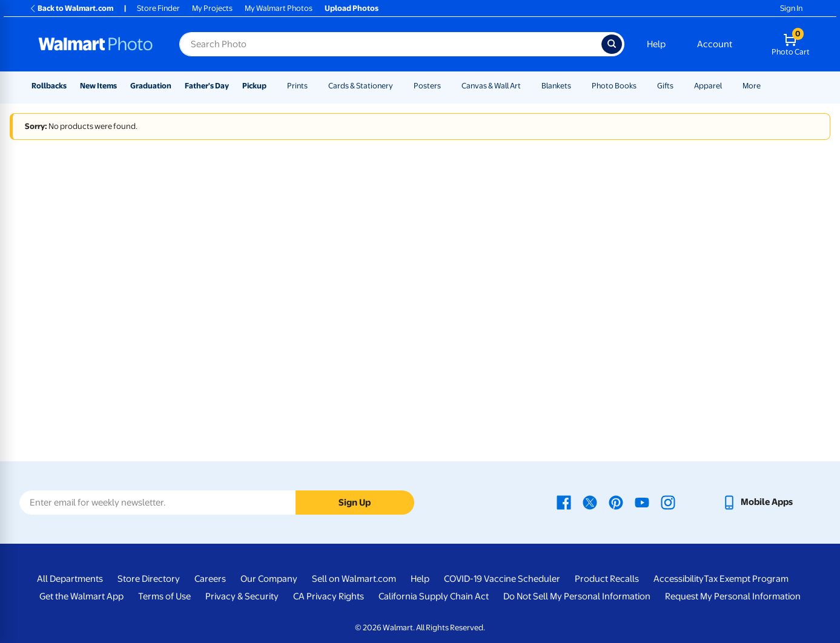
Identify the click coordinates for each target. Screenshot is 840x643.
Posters (427, 86)
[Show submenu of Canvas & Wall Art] (526, 86)
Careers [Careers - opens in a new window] (210, 579)
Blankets (556, 86)
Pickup (254, 86)
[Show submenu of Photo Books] (642, 86)
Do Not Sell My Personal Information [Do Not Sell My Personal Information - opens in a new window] (577, 596)
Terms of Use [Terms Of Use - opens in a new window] (164, 596)
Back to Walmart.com (71, 8)
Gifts (665, 86)
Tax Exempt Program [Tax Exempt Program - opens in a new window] (746, 579)
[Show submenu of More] (766, 86)
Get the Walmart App (81, 596)
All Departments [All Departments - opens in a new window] (70, 579)
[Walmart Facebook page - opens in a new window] (564, 502)
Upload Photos (352, 8)
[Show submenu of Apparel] (727, 86)
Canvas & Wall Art (491, 86)
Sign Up (355, 503)
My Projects (212, 8)
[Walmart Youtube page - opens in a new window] (642, 502)
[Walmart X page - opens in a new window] (590, 502)
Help (656, 44)
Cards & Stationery (361, 86)
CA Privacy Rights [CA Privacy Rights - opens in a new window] (329, 596)
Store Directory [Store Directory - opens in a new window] (149, 579)
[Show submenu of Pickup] (272, 86)
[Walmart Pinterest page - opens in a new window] (616, 502)
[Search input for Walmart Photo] (390, 44)
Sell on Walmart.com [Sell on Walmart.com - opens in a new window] (354, 579)
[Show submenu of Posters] (446, 86)
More (752, 86)
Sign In (791, 8)
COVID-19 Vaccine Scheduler (502, 579)
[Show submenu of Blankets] (577, 86)
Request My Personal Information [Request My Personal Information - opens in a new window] (733, 596)
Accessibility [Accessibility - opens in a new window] (679, 579)
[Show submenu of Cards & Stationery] (399, 86)
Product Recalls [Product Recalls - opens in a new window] (607, 579)
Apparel (708, 86)
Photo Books (614, 86)
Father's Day (207, 86)
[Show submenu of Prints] (313, 86)
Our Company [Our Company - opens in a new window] (269, 579)
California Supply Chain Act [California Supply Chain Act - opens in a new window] (434, 596)
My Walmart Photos (279, 8)
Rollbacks (49, 86)
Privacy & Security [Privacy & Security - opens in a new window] (242, 596)
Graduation (151, 86)
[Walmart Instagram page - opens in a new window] (668, 502)
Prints (297, 86)
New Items (98, 86)
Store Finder (158, 8)
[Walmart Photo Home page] (96, 44)
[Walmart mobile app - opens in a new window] (757, 502)
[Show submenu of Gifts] (679, 86)
